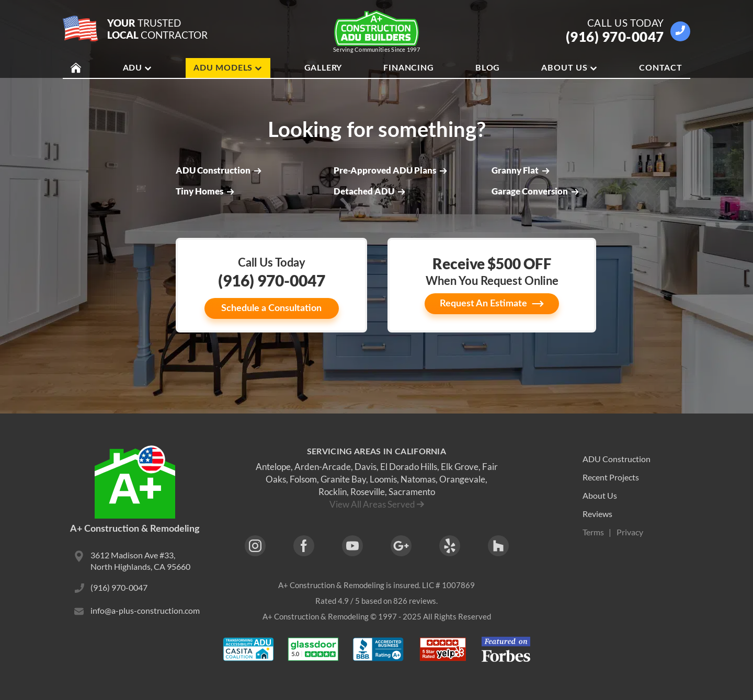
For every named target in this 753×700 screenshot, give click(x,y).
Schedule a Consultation (271, 308)
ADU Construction (219, 170)
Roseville (368, 492)
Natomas (418, 479)
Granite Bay (343, 479)
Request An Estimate (492, 304)
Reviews (597, 514)
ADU (138, 68)
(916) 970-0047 (615, 37)
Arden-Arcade (323, 467)
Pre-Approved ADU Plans (390, 170)
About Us (569, 68)
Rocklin (333, 492)
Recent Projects (611, 477)
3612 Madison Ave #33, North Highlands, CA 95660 (140, 561)
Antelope (273, 467)
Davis (366, 467)
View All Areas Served (372, 504)
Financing (408, 68)
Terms (593, 532)
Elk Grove (460, 467)
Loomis (383, 479)
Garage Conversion (535, 191)
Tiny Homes (205, 191)
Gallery (323, 68)
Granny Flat (521, 170)
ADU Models (228, 68)
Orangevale (462, 479)
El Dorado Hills (409, 467)
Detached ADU (369, 191)
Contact (661, 68)
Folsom (303, 479)
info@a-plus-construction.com (145, 610)
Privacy (630, 532)
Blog (488, 68)
